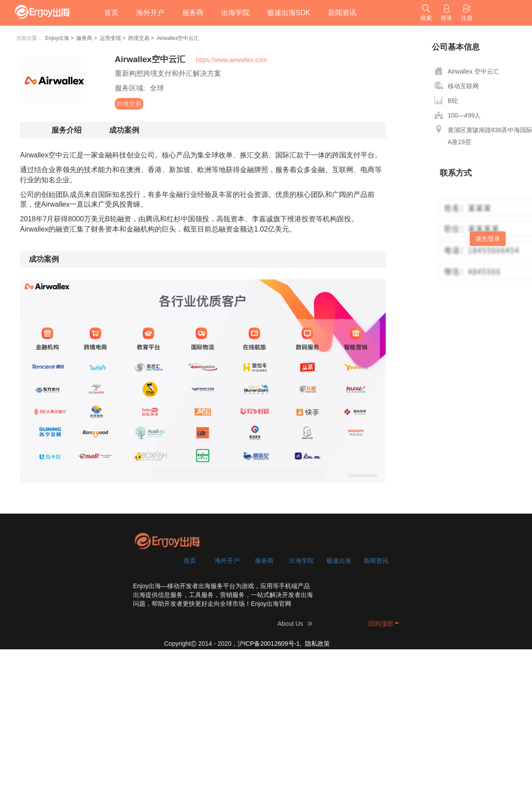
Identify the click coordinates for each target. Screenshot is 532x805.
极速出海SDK (289, 13)
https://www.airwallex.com (231, 60)
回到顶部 (381, 624)
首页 (111, 13)
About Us (290, 624)
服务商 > (86, 38)
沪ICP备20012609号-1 (269, 644)
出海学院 (235, 13)
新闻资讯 (342, 13)
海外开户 (150, 13)
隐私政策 (317, 644)
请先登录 (488, 239)
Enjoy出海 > (59, 38)
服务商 (193, 13)
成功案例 (124, 130)
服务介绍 (66, 130)
